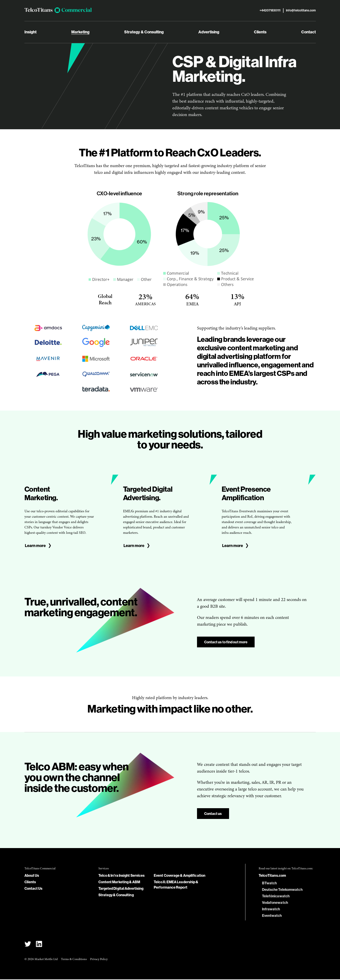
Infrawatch (271, 910)
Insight (30, 33)
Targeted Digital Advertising (121, 889)
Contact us (213, 814)
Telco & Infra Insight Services (122, 876)
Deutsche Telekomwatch (282, 890)
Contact (309, 33)
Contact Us (34, 889)
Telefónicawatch (276, 897)
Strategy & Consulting (144, 33)
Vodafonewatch (275, 903)
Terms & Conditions (74, 960)
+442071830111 (270, 11)
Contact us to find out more (226, 643)
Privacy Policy (99, 960)
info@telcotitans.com (301, 11)
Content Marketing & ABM (119, 883)
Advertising (209, 33)
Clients (260, 33)
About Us (32, 876)
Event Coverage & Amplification (180, 876)
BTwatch (270, 884)
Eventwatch (272, 916)
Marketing (80, 33)
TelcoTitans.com (272, 876)
